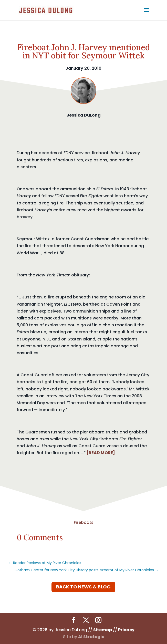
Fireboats (84, 522)
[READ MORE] (101, 453)
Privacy (126, 630)
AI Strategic (91, 637)
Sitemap (103, 630)
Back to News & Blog (83, 587)
